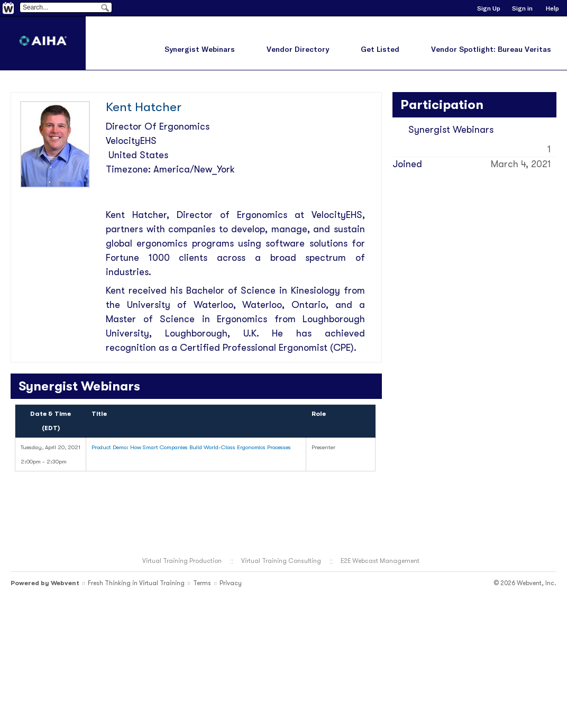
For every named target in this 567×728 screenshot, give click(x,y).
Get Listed (380, 49)
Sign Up (489, 8)
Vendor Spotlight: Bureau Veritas (491, 49)
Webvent (65, 583)
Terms (202, 583)
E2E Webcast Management (380, 561)
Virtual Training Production (182, 561)
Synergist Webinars (200, 49)
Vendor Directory (298, 49)
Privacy (231, 583)
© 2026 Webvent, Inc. (525, 583)
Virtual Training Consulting (281, 561)
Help (552, 8)
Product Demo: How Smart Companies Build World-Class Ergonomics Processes (191, 447)
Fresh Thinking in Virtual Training (136, 583)
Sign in (522, 8)
